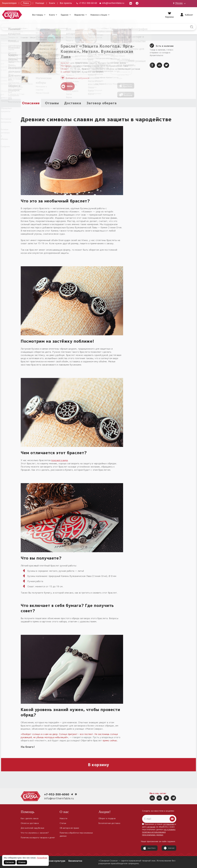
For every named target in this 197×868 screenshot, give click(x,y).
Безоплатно (75, 861)
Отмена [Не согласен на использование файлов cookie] (22, 862)
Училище (40, 3)
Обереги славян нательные (42, 38)
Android (169, 848)
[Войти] (186, 15)
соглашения (169, 824)
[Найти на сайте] (192, 27)
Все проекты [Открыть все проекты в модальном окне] (66, 3)
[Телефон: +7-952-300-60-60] (87, 3)
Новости (64, 818)
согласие (151, 827)
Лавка (26, 3)
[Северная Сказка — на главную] (12, 15)
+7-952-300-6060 (57, 794)
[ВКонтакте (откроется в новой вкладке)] (131, 3)
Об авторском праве (69, 828)
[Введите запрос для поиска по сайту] (84, 27)
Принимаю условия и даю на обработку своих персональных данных (159, 829)
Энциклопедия (9, 3)
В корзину (99, 765)
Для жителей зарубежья (33, 828)
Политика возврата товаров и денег (38, 838)
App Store (149, 848)
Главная (24, 38)
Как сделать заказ (30, 818)
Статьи (63, 823)
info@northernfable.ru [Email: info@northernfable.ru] (112, 3)
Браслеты (59, 38)
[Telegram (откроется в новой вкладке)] (137, 3)
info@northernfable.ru (59, 798)
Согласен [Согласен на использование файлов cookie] (10, 862)
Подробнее (42, 858)
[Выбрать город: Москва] (180, 3)
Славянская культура (53, 861)
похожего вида (59, 460)
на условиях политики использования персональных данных (159, 832)
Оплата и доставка (30, 823)
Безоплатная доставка (109, 823)
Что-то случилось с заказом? (35, 833)
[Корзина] (170, 15)
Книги (52, 3)
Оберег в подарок (107, 818)
